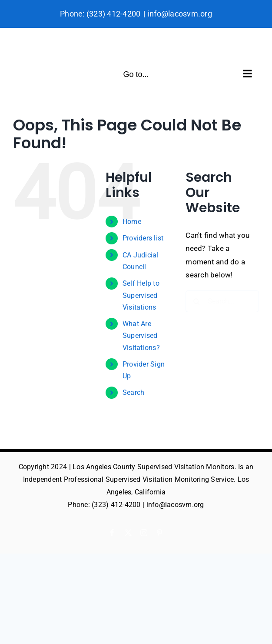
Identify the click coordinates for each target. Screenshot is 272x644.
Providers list (143, 238)
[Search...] (222, 301)
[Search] (196, 301)
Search (134, 392)
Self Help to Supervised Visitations (141, 295)
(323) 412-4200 (114, 14)
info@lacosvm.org (180, 14)
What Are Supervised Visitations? (141, 335)
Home (132, 222)
